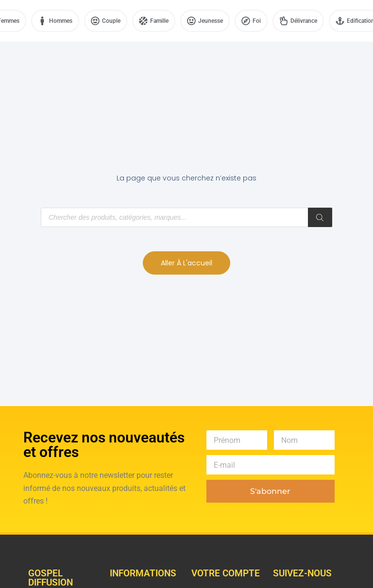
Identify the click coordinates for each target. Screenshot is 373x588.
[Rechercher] (320, 217)
